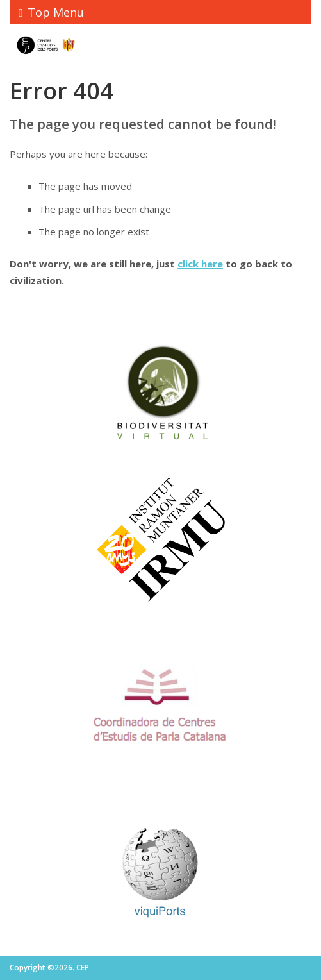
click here (200, 264)
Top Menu (51, 12)
